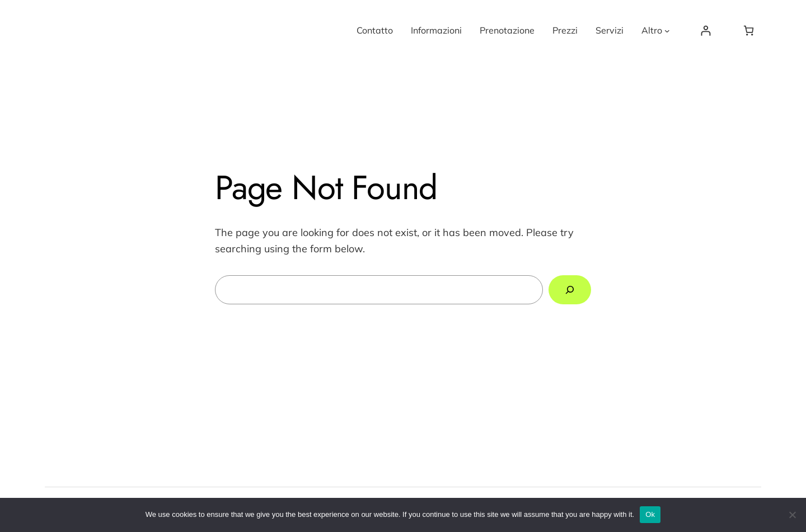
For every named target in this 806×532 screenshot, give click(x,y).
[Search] (570, 290)
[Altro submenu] (667, 31)
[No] (792, 515)
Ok (650, 514)
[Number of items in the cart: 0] (749, 30)
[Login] (706, 30)
